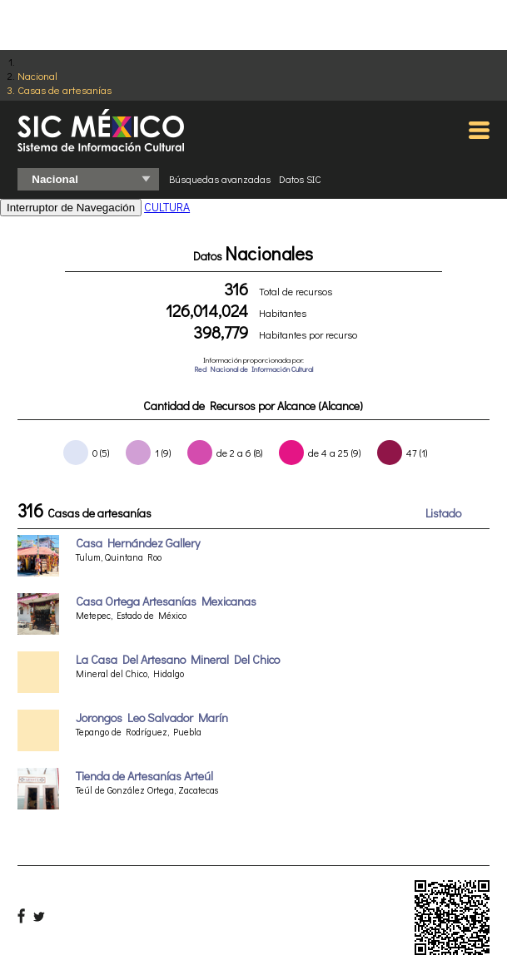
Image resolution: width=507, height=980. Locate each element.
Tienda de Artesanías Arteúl (144, 776)
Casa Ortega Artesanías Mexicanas (166, 601)
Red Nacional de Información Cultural (253, 369)
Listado (443, 513)
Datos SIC (300, 179)
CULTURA (167, 207)
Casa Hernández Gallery (138, 543)
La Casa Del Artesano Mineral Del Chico (178, 659)
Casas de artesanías (65, 89)
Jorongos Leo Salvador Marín (152, 718)
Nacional (37, 75)
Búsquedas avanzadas (220, 179)
